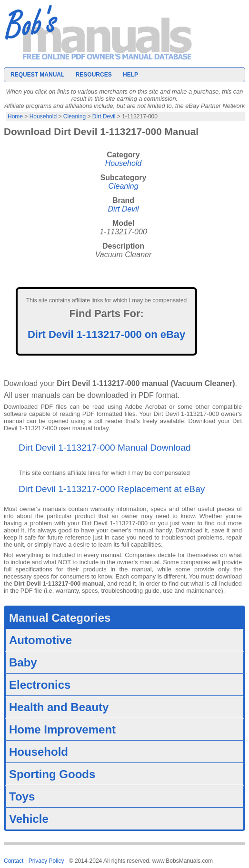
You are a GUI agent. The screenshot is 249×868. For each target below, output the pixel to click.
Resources (94, 75)
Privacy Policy (46, 861)
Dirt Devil (104, 116)
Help (130, 75)
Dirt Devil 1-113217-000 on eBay (106, 334)
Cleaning (75, 116)
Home (15, 116)
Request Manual (37, 75)
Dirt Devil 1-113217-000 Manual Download (105, 448)
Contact (14, 861)
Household (43, 116)
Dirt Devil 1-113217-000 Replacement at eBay (112, 489)
